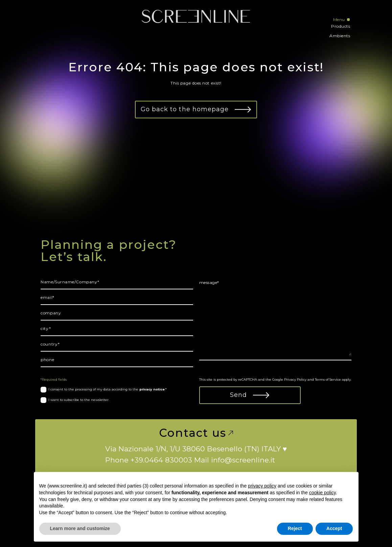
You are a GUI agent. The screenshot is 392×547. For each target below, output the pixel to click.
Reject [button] (295, 528)
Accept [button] (334, 528)
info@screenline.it (243, 460)
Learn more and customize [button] (80, 528)
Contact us (196, 433)
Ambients (340, 36)
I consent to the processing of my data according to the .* (108, 389)
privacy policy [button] (262, 486)
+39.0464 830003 (161, 460)
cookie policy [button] (322, 493)
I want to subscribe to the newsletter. (79, 400)
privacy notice (152, 389)
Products (341, 26)
